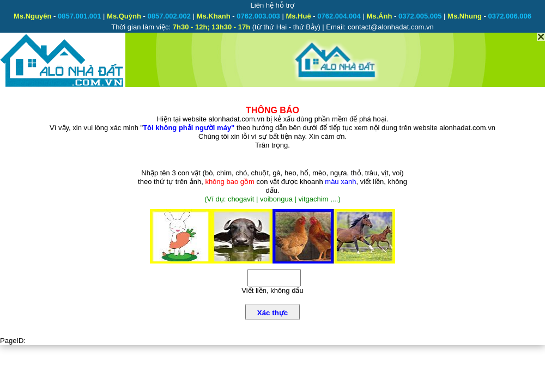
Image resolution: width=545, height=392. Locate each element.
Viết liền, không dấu (272, 290)
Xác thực (272, 313)
